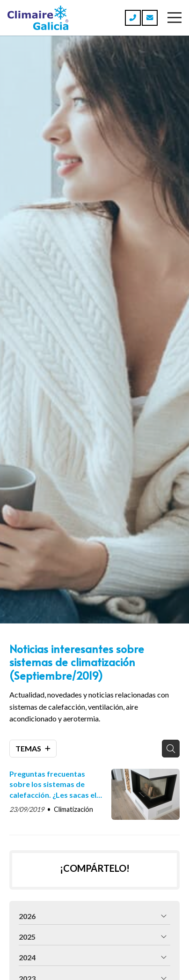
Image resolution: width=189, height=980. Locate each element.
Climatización (73, 809)
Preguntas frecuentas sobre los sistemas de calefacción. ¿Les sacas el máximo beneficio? (53, 785)
